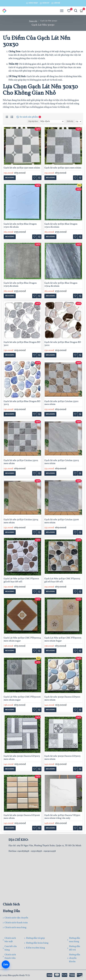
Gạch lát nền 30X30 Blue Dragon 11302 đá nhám (61, 226)
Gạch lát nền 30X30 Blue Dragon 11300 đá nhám (20, 226)
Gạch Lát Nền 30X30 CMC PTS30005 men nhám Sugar (63, 639)
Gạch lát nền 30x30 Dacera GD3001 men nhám (62, 699)
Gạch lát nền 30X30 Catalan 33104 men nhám (21, 521)
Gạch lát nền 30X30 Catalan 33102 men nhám (21, 462)
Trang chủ (33, 21)
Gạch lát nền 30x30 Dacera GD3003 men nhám (22, 758)
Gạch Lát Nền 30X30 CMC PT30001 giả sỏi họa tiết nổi (21, 580)
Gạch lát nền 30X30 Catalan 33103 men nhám (62, 462)
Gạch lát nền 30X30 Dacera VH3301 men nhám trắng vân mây (62, 817)
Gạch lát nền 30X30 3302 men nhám (63, 168)
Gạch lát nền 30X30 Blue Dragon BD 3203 (22, 403)
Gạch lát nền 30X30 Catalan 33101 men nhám (61, 403)
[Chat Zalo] (6, 965)
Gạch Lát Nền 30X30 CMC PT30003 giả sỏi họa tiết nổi (62, 580)
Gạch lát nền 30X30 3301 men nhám (22, 168)
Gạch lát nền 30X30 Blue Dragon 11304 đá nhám (61, 285)
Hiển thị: (70, 121)
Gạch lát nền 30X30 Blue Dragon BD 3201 (22, 344)
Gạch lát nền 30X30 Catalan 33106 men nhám (62, 521)
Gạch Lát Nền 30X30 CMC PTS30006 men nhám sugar (22, 699)
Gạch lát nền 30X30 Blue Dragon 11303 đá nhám (20, 285)
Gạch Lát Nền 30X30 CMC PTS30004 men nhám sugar (22, 639)
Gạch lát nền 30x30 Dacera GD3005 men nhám (62, 758)
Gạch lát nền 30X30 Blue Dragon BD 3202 (63, 344)
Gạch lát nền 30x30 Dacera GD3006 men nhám (22, 817)
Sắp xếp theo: (33, 121)
